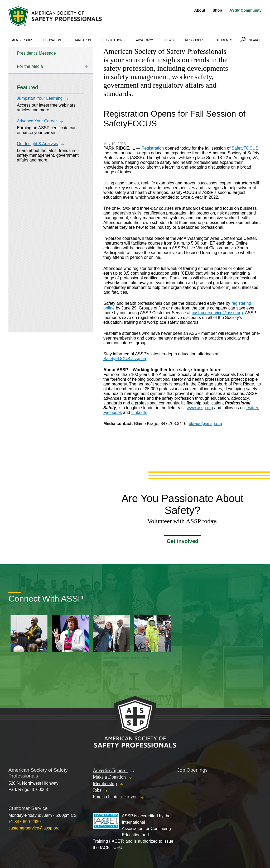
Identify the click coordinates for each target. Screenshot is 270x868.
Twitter (252, 408)
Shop (217, 10)
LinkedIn (139, 412)
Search (255, 40)
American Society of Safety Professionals (56, 16)
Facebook (113, 412)
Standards (82, 40)
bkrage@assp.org (206, 424)
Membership (22, 40)
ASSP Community (245, 10)
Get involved (182, 541)
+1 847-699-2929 (25, 822)
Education (52, 40)
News (169, 40)
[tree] (51, 60)
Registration (153, 148)
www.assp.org (200, 408)
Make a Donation (109, 777)
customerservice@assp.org (217, 313)
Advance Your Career (37, 121)
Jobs (97, 790)
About (200, 10)
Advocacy (145, 40)
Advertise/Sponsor (110, 770)
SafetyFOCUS (245, 148)
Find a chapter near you (115, 797)
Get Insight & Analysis (37, 144)
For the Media (30, 66)
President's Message (36, 53)
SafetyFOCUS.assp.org (125, 359)
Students (224, 40)
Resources (195, 40)
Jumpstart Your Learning (40, 98)
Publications (114, 40)
